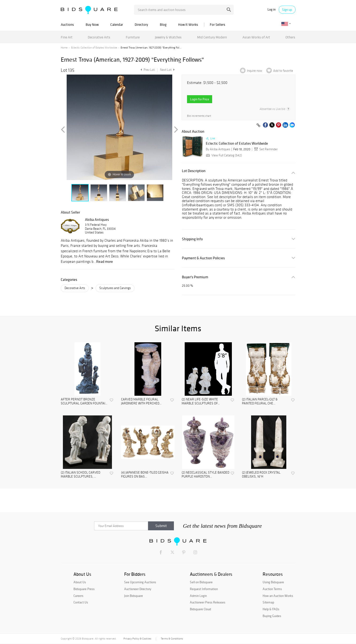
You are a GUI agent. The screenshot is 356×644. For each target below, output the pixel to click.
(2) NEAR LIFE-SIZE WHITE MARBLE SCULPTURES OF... (201, 401)
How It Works (188, 24)
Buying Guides (272, 616)
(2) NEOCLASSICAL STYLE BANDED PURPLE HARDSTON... (205, 475)
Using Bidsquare (273, 582)
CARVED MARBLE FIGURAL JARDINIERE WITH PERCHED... (141, 401)
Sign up (287, 10)
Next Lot (167, 70)
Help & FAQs (271, 609)
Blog (163, 24)
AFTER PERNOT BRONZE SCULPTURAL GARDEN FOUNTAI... (84, 401)
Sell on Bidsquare (201, 582)
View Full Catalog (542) (224, 155)
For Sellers (218, 24)
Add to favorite (283, 71)
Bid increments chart (199, 116)
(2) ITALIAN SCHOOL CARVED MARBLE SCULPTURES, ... (80, 475)
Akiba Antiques (97, 219)
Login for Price (200, 99)
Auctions (67, 24)
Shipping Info (192, 239)
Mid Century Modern (212, 37)
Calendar (117, 24)
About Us (80, 582)
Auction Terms (272, 589)
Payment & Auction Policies (203, 258)
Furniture (133, 37)
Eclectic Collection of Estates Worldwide (94, 48)
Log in (272, 9)
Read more (105, 261)
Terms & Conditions (172, 639)
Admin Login (198, 596)
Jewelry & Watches (168, 37)
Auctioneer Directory (138, 589)
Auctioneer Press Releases (208, 602)
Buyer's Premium (195, 277)
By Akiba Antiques (218, 149)
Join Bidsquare (134, 596)
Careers (78, 596)
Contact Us (81, 602)
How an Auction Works (278, 596)
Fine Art (67, 37)
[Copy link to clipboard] (259, 125)
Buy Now (92, 24)
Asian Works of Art (256, 37)
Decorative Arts (99, 37)
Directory (141, 24)
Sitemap (268, 602)
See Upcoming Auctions (140, 582)
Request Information (204, 589)
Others (290, 37)
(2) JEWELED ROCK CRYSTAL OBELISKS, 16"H (261, 475)
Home (64, 48)
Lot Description (194, 171)
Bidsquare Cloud (200, 609)
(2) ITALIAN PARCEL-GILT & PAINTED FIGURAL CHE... (260, 401)
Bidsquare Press (84, 589)
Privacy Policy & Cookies (137, 639)
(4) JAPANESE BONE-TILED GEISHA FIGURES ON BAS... (145, 475)
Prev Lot (147, 70)
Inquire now (255, 71)
